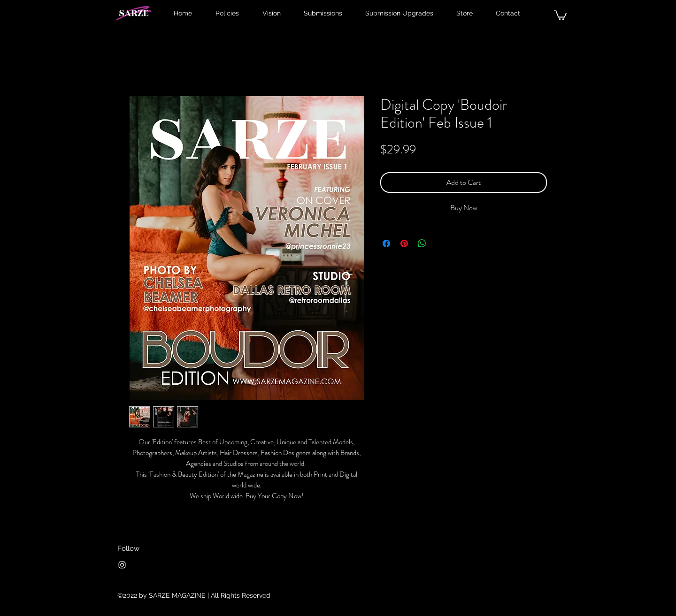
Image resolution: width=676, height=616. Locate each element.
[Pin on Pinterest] (404, 243)
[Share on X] (440, 243)
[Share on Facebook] (386, 243)
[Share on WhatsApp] (422, 243)
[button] (560, 15)
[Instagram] (122, 565)
